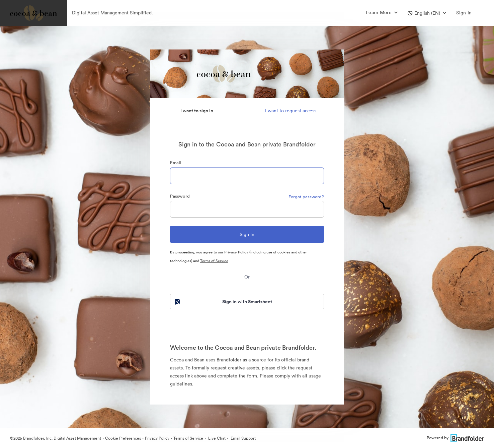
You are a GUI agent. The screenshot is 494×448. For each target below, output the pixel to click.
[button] (427, 13)
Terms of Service (214, 261)
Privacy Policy (236, 252)
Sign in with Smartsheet (223, 302)
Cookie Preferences (123, 438)
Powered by (455, 438)
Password (180, 196)
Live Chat (216, 438)
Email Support (243, 438)
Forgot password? (306, 197)
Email (175, 163)
